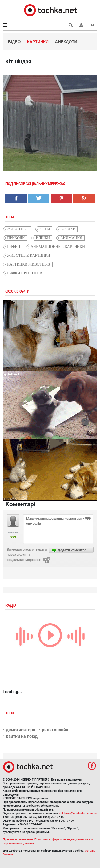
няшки (43, 238)
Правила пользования (18, 840)
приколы (16, 238)
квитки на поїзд (22, 736)
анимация (71, 238)
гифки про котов (25, 273)
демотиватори (21, 730)
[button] (81, 25)
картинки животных (29, 264)
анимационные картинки (58, 247)
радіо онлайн (55, 730)
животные (18, 229)
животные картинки (29, 256)
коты (45, 229)
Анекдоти (66, 42)
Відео (14, 42)
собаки (68, 229)
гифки (14, 247)
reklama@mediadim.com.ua (78, 813)
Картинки (38, 42)
